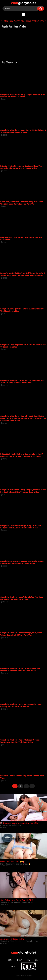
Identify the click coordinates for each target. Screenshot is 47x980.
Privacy (19, 960)
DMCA (28, 960)
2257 (37, 960)
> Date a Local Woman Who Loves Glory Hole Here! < (24, 21)
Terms (10, 960)
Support (13, 966)
